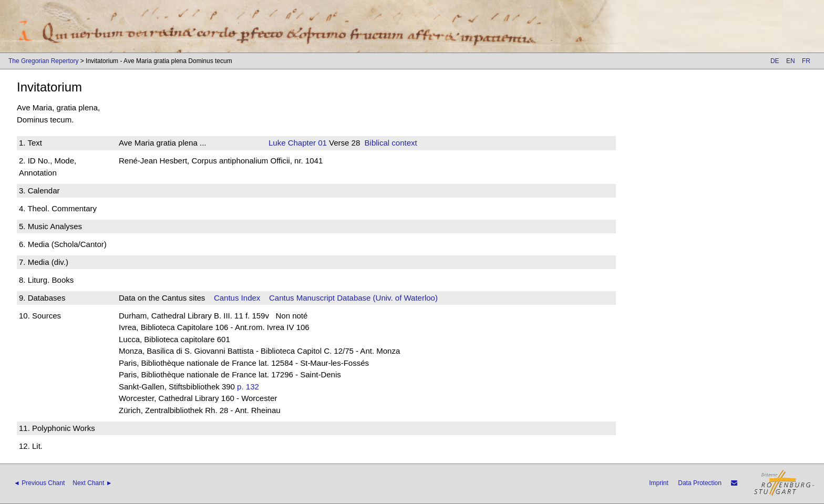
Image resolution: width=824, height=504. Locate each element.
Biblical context (391, 143)
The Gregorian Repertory (43, 61)
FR (806, 61)
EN (791, 61)
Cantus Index (237, 298)
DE (775, 61)
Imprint (659, 483)
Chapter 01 (306, 143)
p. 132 (248, 387)
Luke (277, 143)
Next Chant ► (92, 483)
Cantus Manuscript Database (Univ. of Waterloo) (353, 298)
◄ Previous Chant (39, 483)
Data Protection (700, 483)
